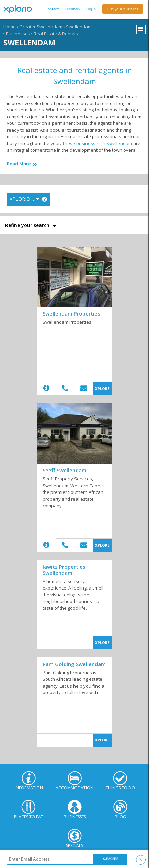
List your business (123, 9)
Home (10, 27)
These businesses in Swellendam (97, 143)
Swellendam (79, 27)
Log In (91, 9)
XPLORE (102, 389)
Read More (19, 164)
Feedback (73, 9)
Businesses (18, 34)
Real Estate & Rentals (56, 34)
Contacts (53, 9)
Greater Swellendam (41, 27)
